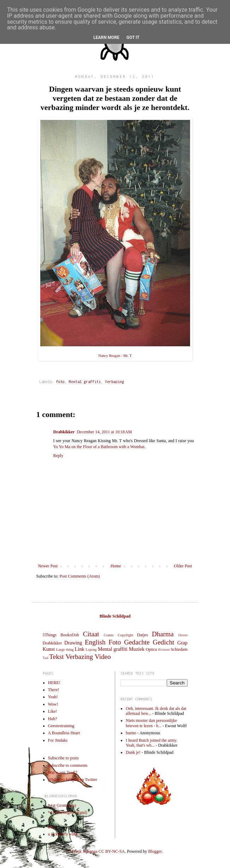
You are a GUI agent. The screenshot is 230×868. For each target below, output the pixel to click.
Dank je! (133, 752)
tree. (52, 827)
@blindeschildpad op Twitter (73, 780)
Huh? (53, 719)
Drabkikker (64, 432)
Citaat (91, 634)
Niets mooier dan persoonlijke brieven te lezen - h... (151, 723)
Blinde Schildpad (115, 616)
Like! (53, 711)
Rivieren (164, 650)
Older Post (183, 566)
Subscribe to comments (68, 765)
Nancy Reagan (109, 356)
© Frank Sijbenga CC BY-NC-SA (96, 851)
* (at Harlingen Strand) (68, 812)
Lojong (91, 649)
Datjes (143, 635)
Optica (151, 649)
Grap (182, 643)
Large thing (65, 649)
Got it (133, 37)
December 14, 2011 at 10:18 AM (104, 432)
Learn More (106, 37)
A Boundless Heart (64, 733)
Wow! (53, 704)
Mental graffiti (85, 382)
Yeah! (53, 697)
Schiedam (179, 649)
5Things (50, 635)
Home (116, 566)
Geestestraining (61, 726)
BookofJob (70, 635)
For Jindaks (58, 740)
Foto (60, 382)
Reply (58, 456)
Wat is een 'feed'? (63, 772)
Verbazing (114, 382)
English (95, 642)
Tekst (56, 657)
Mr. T (128, 356)
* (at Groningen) (62, 805)
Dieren (183, 635)
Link (80, 649)
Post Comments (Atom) (80, 576)
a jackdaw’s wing (63, 834)
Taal (46, 658)
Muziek (137, 649)
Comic (109, 635)
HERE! (54, 683)
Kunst (49, 649)
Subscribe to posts (63, 758)
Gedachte (137, 642)
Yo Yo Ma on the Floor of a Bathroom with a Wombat (99, 447)
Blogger (155, 851)
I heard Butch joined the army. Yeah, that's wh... (152, 743)
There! (54, 690)
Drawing (73, 643)
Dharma (163, 634)
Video (103, 657)
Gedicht (163, 642)
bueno (131, 733)
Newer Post (48, 566)
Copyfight (125, 635)
